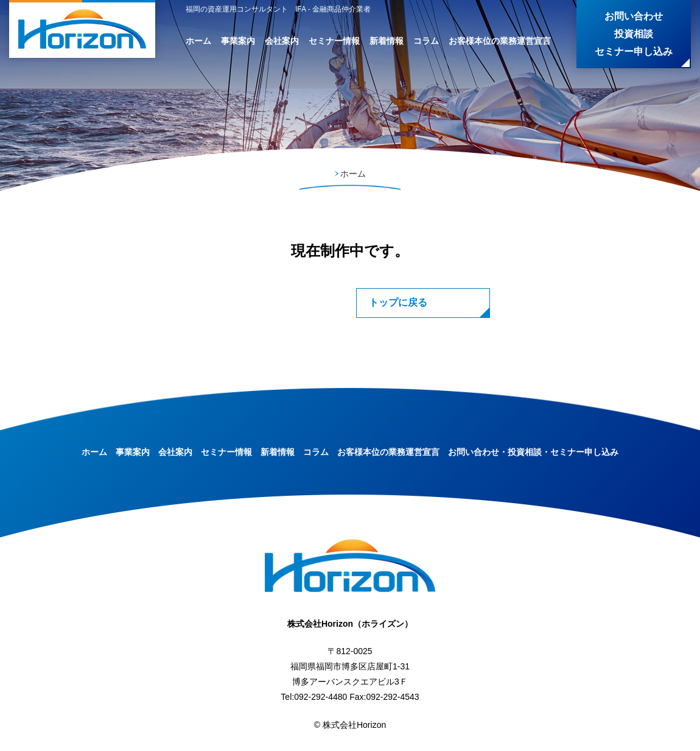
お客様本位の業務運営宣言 (500, 41)
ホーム (198, 41)
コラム (426, 41)
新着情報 (387, 41)
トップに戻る (398, 302)
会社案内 (282, 41)
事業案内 (238, 41)
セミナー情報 (334, 41)
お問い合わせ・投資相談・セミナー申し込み (533, 452)
